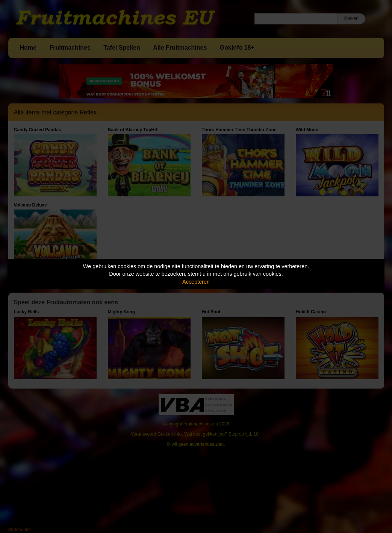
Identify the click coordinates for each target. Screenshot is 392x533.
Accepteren (196, 282)
